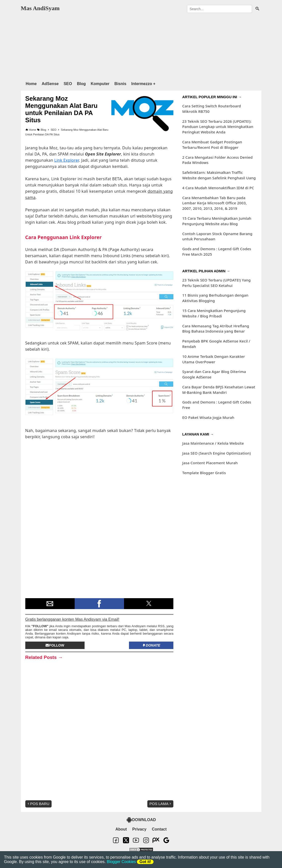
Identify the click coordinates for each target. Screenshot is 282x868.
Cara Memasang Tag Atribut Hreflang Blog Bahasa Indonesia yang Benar (216, 329)
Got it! (145, 862)
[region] (141, 46)
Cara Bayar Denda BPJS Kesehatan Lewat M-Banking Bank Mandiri (219, 390)
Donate (151, 645)
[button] (50, 604)
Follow (55, 645)
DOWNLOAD (141, 820)
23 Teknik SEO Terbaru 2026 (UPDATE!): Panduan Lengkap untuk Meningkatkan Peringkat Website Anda (218, 127)
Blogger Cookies (121, 862)
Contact (159, 829)
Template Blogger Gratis (204, 473)
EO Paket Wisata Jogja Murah (208, 417)
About (121, 829)
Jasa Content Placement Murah (210, 463)
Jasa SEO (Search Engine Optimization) (217, 453)
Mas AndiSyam (40, 8)
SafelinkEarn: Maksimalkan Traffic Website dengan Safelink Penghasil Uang (219, 175)
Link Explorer (67, 160)
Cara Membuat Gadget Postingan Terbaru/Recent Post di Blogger (212, 145)
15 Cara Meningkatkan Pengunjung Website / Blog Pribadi (214, 313)
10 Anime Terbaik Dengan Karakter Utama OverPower (214, 359)
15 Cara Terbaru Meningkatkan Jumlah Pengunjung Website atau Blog (217, 221)
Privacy (139, 829)
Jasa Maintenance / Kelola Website (213, 443)
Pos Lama (161, 804)
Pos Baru (38, 804)
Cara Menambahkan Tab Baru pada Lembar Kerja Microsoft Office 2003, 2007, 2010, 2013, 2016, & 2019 (215, 203)
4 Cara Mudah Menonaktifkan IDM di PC (218, 188)
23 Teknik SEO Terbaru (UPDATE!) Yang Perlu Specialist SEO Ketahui (217, 283)
